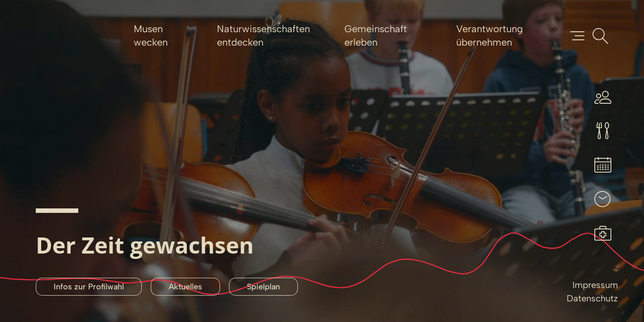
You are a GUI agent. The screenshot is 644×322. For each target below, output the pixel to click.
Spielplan (263, 287)
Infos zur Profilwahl (89, 287)
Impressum (595, 285)
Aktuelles (185, 287)
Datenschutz (592, 298)
